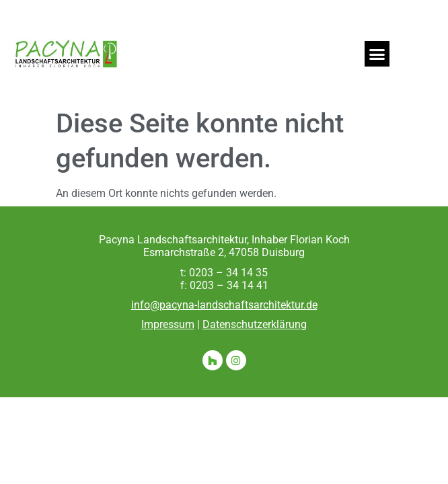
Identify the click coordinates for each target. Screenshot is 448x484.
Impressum (168, 324)
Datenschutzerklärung (255, 324)
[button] (377, 54)
